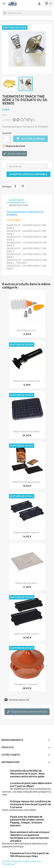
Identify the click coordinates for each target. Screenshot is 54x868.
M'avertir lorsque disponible (28, 174)
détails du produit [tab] (19, 205)
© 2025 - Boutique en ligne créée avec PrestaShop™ (22, 863)
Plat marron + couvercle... (27, 684)
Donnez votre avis (14, 154)
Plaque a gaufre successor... (27, 431)
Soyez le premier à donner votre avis (27, 712)
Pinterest (23, 186)
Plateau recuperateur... (27, 583)
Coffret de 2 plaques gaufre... (27, 482)
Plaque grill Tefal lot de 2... (27, 634)
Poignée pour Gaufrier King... (27, 381)
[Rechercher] (27, 13)
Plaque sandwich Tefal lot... (27, 532)
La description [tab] (16, 200)
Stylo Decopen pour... (27, 330)
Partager (15, 186)
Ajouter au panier (31, 139)
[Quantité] (6, 139)
